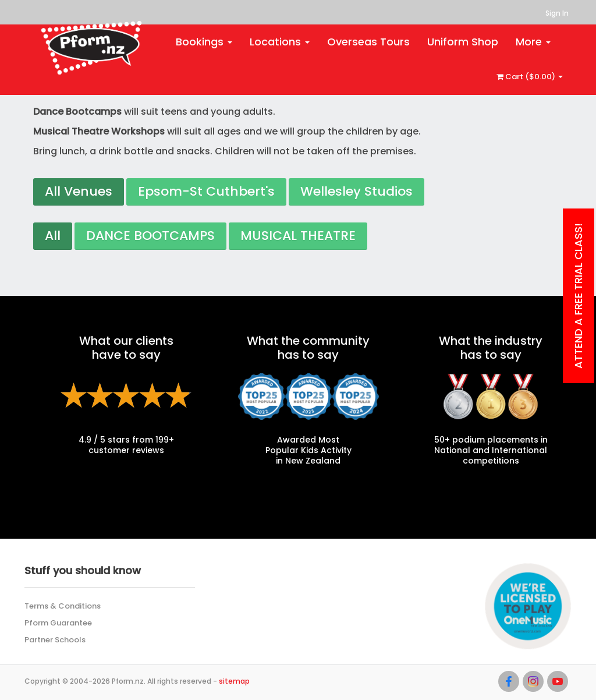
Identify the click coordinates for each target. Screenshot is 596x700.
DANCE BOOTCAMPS (150, 236)
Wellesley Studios (356, 191)
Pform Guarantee (58, 623)
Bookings (204, 42)
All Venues (79, 191)
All (53, 236)
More (533, 42)
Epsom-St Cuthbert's (206, 191)
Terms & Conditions (63, 606)
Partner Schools (55, 640)
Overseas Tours (368, 42)
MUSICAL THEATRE (298, 236)
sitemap (234, 681)
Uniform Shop (463, 42)
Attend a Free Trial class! (578, 296)
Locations (280, 42)
